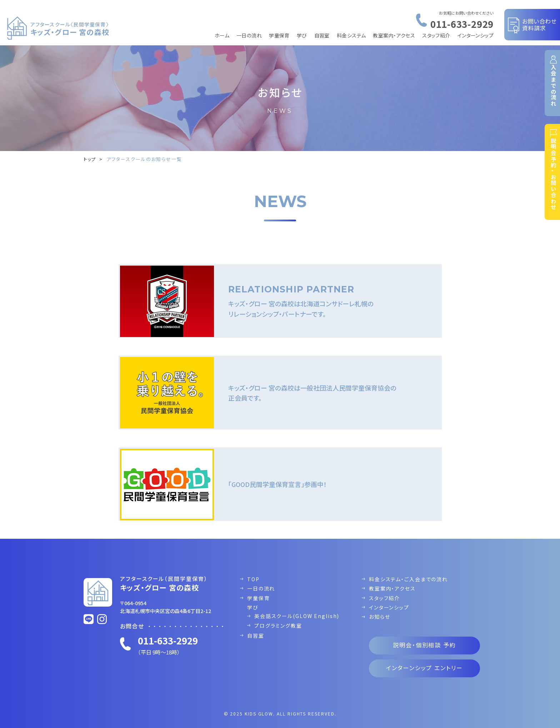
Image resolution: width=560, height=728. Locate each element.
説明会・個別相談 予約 (424, 638)
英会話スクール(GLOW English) (297, 609)
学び (302, 35)
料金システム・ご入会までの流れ (409, 572)
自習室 (322, 35)
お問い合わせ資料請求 (539, 24)
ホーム (222, 35)
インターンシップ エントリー (424, 661)
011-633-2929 (462, 24)
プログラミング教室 (278, 619)
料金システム (351, 35)
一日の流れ (249, 35)
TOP (253, 572)
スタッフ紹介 (436, 35)
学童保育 (279, 35)
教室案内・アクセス (394, 35)
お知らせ (380, 610)
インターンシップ (476, 35)
